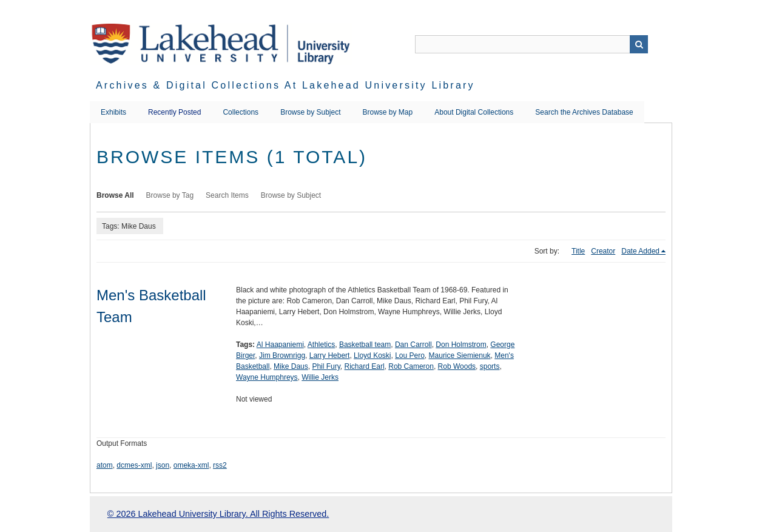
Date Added (640, 251)
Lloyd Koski (372, 355)
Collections (241, 112)
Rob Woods (457, 366)
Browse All (115, 195)
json (163, 465)
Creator (603, 251)
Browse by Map (388, 112)
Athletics (321, 345)
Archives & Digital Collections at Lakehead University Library (285, 85)
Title (578, 251)
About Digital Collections (474, 112)
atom (105, 465)
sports (490, 366)
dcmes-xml (134, 465)
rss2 (220, 465)
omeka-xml (191, 465)
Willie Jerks (320, 377)
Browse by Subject (310, 112)
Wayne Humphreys (267, 377)
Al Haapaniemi (280, 345)
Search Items (227, 195)
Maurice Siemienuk (460, 355)
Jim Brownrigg (282, 355)
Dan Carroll (413, 345)
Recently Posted (174, 112)
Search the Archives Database (584, 112)
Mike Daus (291, 366)
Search (639, 44)
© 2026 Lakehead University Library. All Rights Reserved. (218, 514)
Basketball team (365, 345)
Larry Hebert (330, 355)
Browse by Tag (170, 195)
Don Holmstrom (461, 345)
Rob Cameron (411, 366)
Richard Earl (365, 366)
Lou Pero (410, 355)
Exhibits (113, 112)
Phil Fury (326, 366)
